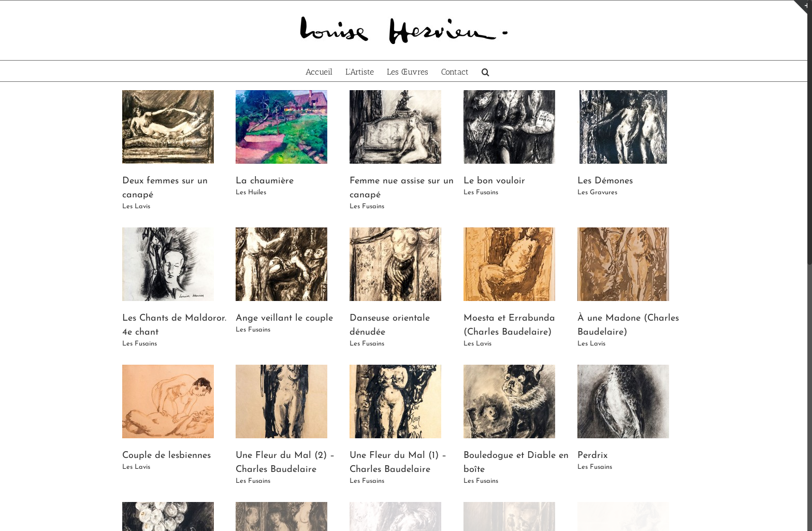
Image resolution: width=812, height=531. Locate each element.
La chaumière (265, 181)
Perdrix (592, 456)
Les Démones (605, 181)
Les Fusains (367, 206)
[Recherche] (485, 71)
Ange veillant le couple (284, 318)
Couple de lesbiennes (166, 456)
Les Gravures (597, 192)
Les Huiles (251, 192)
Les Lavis (136, 206)
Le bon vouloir (494, 181)
